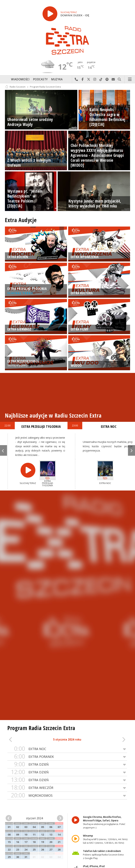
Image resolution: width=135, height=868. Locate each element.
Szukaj (119, 79)
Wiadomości (20, 79)
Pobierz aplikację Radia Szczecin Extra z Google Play (103, 855)
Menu (130, 79)
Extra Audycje (21, 220)
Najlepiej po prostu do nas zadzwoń (76, 79)
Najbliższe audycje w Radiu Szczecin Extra (53, 415)
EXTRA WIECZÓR (67, 788)
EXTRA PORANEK (67, 757)
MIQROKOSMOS (67, 796)
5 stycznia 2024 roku (67, 740)
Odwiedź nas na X (89, 79)
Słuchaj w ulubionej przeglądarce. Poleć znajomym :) (104, 822)
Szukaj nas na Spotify (107, 79)
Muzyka (57, 79)
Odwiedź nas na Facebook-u (83, 79)
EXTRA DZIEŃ (67, 764)
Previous (4, 450)
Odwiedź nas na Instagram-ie (95, 79)
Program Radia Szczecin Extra (45, 87)
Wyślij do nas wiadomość (113, 79)
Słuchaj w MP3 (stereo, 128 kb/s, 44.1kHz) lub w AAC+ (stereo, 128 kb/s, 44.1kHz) (105, 839)
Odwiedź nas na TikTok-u (101, 79)
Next (131, 450)
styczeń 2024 (34, 818)
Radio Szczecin (15, 87)
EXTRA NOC (67, 749)
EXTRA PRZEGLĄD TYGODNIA (41, 426)
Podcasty (40, 79)
